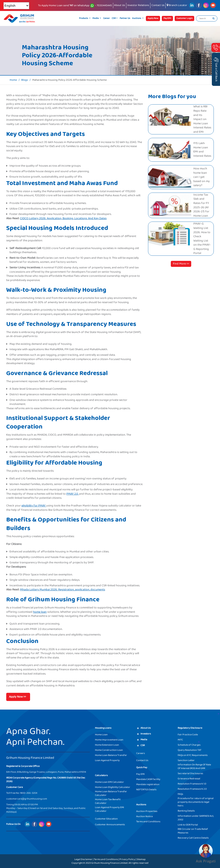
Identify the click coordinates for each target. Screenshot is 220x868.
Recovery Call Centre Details (193, 838)
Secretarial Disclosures (190, 773)
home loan (40, 612)
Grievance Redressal (189, 779)
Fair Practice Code (188, 735)
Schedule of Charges (189, 745)
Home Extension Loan (107, 745)
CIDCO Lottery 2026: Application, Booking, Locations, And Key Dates (63, 218)
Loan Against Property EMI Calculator (109, 809)
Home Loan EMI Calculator (109, 782)
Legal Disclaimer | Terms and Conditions (96, 859)
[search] (213, 18)
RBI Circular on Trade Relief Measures (193, 831)
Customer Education (106, 819)
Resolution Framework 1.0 (192, 784)
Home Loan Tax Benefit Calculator (108, 801)
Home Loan (101, 735)
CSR (114, 18)
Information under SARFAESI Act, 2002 (196, 818)
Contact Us (158, 5)
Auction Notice (144, 816)
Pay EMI (140, 774)
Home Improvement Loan (109, 740)
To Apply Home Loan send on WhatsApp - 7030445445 (75, 6)
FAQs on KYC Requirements (193, 755)
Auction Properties (147, 811)
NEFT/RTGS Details (146, 790)
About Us (120, 5)
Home (13, 80)
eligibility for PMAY (34, 506)
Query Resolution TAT (189, 750)
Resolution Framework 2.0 (192, 789)
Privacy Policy (127, 859)
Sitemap (141, 859)
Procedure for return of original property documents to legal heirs (196, 802)
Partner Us (125, 18)
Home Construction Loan (109, 750)
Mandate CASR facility (148, 779)
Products (84, 18)
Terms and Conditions (148, 822)
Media (96, 18)
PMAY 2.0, (73, 494)
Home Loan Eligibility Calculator (113, 787)
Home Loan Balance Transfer (111, 755)
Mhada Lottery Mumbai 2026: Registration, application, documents (63, 590)
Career (106, 18)
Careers (141, 753)
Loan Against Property (107, 760)
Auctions (137, 18)
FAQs (180, 794)
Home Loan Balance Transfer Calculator (111, 793)
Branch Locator (177, 5)
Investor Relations (138, 5)
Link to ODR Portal (188, 825)
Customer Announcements (110, 825)
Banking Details (186, 811)
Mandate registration (148, 784)
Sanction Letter (186, 760)
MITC (180, 740)
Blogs (25, 80)
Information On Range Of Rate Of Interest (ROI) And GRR (194, 766)
